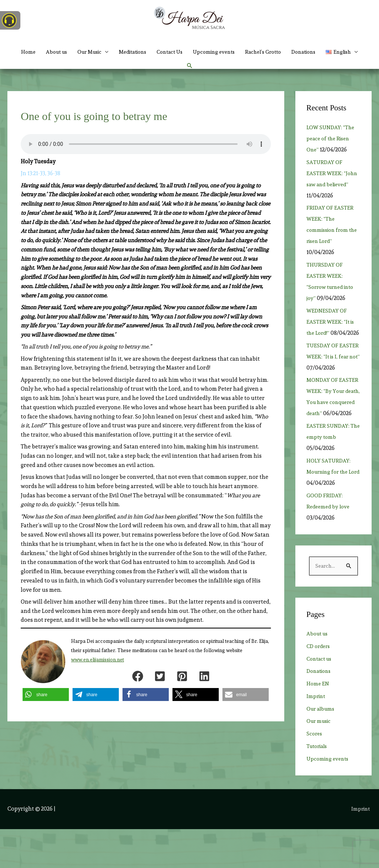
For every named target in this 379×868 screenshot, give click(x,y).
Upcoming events (240, 52)
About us (65, 52)
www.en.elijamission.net (98, 676)
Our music (320, 760)
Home (35, 52)
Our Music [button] (102, 52)
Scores (315, 773)
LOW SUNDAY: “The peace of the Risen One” (332, 155)
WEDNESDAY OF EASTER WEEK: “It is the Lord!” (331, 338)
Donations (338, 52)
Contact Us (191, 52)
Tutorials (318, 785)
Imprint (317, 735)
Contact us (321, 698)
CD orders (320, 685)
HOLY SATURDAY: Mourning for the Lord (329, 510)
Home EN (318, 723)
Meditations (150, 52)
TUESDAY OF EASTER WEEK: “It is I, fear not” (333, 384)
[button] (180, 74)
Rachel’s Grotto (293, 52)
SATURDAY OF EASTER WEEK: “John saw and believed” (333, 189)
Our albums (322, 748)
